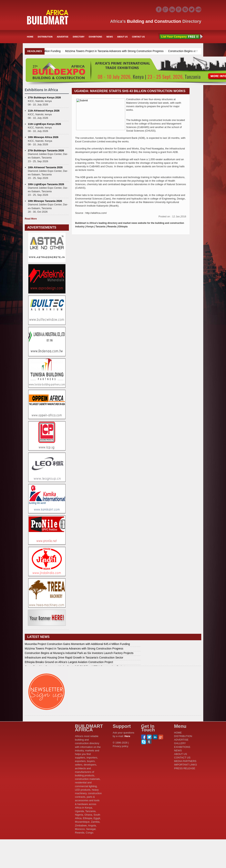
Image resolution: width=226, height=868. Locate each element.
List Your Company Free (181, 37)
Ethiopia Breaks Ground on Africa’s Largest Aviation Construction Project (69, 662)
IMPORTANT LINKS (185, 765)
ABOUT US (122, 37)
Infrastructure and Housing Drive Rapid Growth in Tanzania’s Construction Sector (74, 658)
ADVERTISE (63, 37)
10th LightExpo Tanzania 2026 (46, 184)
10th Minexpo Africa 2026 (43, 137)
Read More (31, 219)
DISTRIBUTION (45, 37)
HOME (30, 37)
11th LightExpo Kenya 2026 (44, 124)
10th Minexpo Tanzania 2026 (45, 201)
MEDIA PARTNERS (185, 761)
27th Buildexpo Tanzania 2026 (46, 150)
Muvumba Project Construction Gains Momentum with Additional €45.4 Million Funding (77, 644)
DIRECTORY (79, 37)
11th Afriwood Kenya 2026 (44, 111)
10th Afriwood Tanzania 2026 (45, 167)
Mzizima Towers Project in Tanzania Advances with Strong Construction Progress (154, 51)
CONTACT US (138, 37)
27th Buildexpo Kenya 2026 (44, 97)
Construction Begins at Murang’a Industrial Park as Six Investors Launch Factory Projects (79, 653)
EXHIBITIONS (95, 37)
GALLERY (180, 743)
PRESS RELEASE (185, 768)
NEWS (110, 37)
